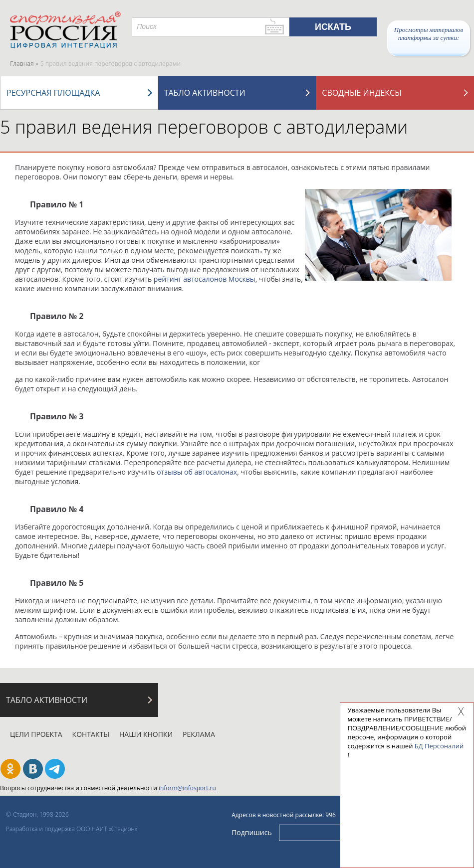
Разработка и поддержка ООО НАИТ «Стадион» (72, 829)
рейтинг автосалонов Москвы (205, 279)
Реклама (199, 734)
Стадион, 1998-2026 (41, 814)
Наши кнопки (146, 734)
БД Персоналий (439, 746)
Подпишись (252, 832)
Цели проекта (36, 734)
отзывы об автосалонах (197, 472)
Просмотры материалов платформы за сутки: (429, 34)
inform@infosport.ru (187, 788)
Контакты (91, 734)
